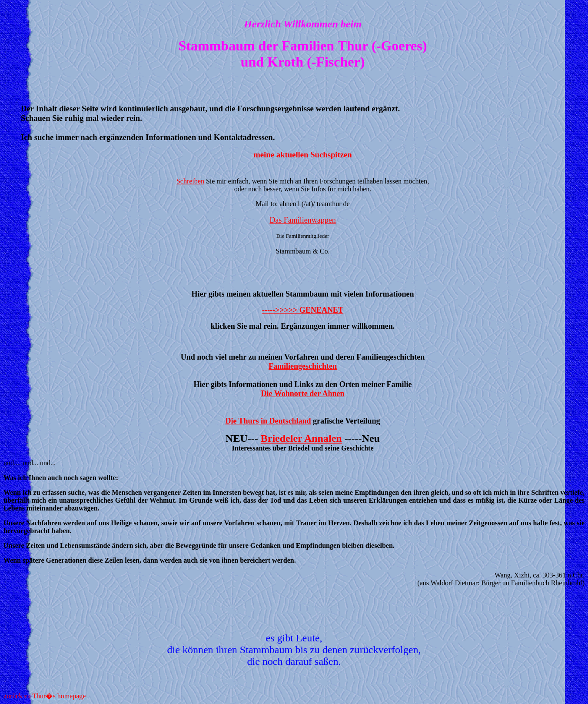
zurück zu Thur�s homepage (45, 696)
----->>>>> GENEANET (303, 310)
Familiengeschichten (303, 366)
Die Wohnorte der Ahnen (303, 394)
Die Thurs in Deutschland (268, 421)
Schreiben (190, 181)
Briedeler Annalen (301, 438)
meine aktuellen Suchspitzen (303, 155)
